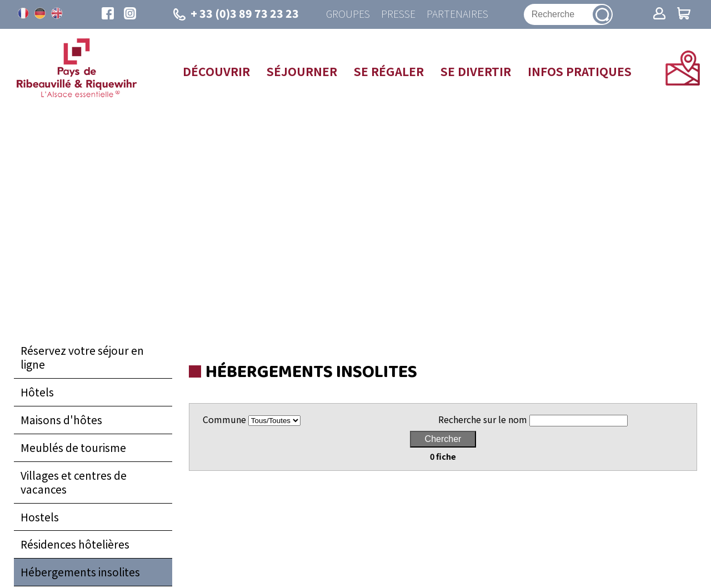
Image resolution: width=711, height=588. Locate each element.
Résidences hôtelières (75, 544)
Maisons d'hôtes (61, 420)
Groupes (348, 14)
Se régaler (389, 71)
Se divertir (476, 71)
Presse (398, 14)
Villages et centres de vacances (74, 482)
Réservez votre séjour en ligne (82, 357)
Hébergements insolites (80, 572)
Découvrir (216, 71)
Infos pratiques (580, 71)
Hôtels (37, 392)
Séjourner (302, 71)
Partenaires (457, 14)
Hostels (40, 517)
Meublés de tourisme (73, 448)
